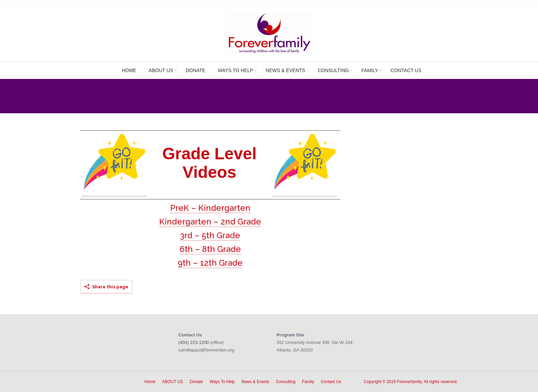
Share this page (110, 287)
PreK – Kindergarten (210, 208)
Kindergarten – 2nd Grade (210, 222)
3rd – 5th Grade (210, 235)
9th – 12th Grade (210, 263)
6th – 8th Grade (210, 249)
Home (86, 95)
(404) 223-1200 (194, 342)
